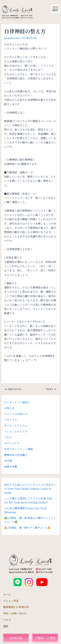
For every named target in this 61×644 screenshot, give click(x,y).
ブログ (8, 437)
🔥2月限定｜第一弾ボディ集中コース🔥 (27, 528)
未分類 (8, 461)
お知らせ (9, 408)
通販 (6, 626)
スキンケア (11, 420)
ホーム (7, 594)
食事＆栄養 (11, 467)
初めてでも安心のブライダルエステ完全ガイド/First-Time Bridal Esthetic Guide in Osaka (30, 489)
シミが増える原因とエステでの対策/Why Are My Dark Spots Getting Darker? (28, 500)
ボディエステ (12, 443)
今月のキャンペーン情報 (18, 449)
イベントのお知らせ (16, 414)
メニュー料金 (11, 601)
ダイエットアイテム (16, 426)
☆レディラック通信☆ (17, 402)
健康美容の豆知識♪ (16, 455)
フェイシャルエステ (16, 431)
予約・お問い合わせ (15, 613)
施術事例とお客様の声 (16, 607)
